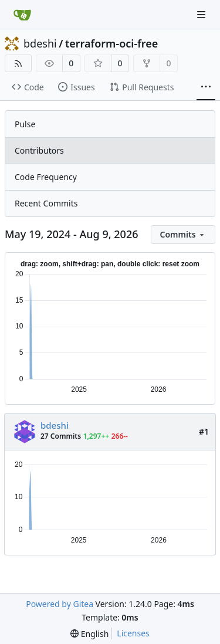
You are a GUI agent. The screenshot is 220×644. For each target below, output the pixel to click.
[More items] (206, 87)
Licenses (133, 633)
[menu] (183, 235)
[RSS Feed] (18, 63)
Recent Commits (46, 203)
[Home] (22, 15)
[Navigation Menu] (202, 14)
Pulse (25, 124)
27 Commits (61, 436)
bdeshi (40, 43)
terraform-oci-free (111, 43)
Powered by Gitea (60, 604)
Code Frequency (46, 177)
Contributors (39, 150)
